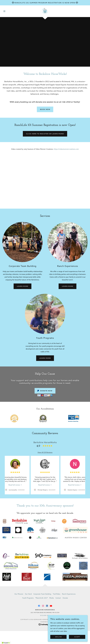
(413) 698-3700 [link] (45, 615)
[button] (9, 11)
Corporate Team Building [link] (42, 594)
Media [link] (52, 598)
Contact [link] (58, 598)
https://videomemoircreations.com (66, 149)
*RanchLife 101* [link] (41, 598)
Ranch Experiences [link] (69, 594)
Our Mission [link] (19, 594)
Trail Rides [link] (57, 594)
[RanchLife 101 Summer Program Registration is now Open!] (45, 3)
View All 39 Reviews (45, 452)
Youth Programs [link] (28, 598)
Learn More (22, 286)
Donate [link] (65, 598)
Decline (58, 637)
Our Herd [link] (28, 594)
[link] (45, 11)
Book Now (45, 109)
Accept (77, 637)
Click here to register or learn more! (45, 134)
